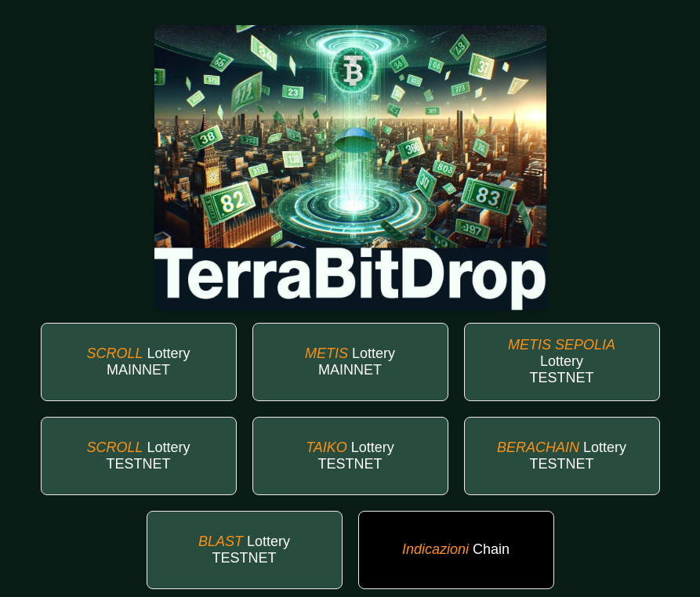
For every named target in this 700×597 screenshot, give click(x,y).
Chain (456, 549)
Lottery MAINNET (138, 362)
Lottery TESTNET (562, 361)
